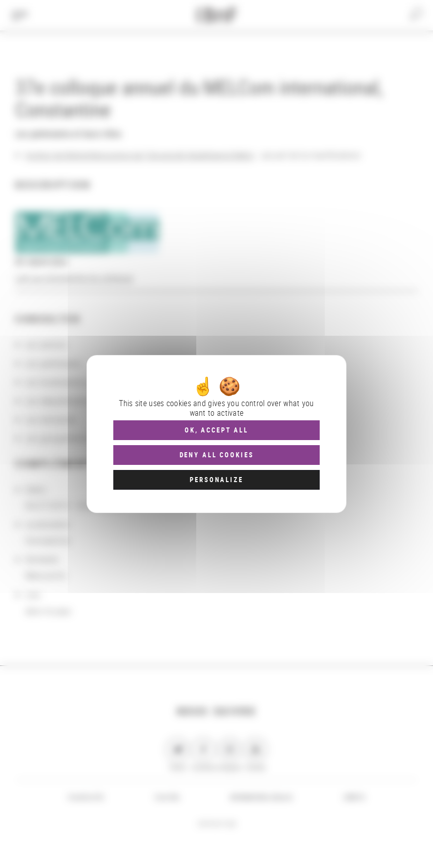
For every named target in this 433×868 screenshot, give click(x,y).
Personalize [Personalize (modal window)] (216, 480)
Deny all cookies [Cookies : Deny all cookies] (217, 455)
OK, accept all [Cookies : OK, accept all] (216, 430)
